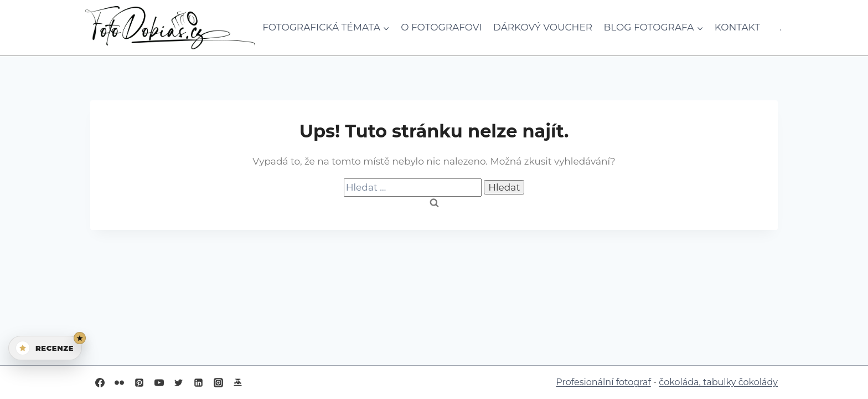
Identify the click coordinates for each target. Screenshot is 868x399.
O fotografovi (441, 27)
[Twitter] (179, 382)
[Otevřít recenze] (45, 348)
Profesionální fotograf (603, 382)
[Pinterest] (139, 382)
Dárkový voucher (543, 27)
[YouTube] (159, 382)
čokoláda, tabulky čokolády (718, 382)
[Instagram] (218, 382)
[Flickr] (120, 382)
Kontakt (737, 27)
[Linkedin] (198, 382)
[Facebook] (100, 382)
